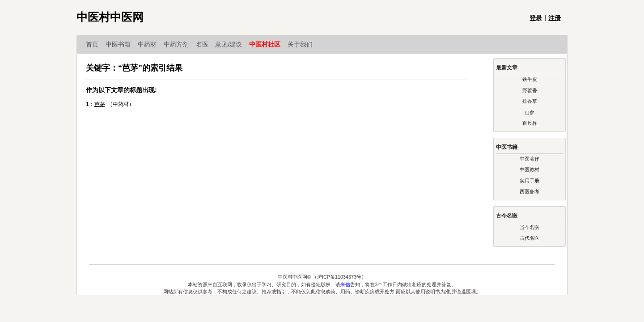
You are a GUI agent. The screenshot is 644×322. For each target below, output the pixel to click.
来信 (345, 284)
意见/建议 (232, 44)
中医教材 (530, 169)
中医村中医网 (110, 17)
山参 (530, 112)
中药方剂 (180, 44)
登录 (536, 18)
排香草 (530, 101)
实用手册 (530, 181)
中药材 (151, 44)
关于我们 (300, 44)
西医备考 (530, 191)
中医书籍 (122, 44)
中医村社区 (268, 44)
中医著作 (530, 159)
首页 (96, 44)
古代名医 (530, 238)
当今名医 (530, 227)
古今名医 (507, 216)
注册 (555, 18)
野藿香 (530, 90)
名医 (206, 44)
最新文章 (507, 68)
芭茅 (100, 104)
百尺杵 (530, 123)
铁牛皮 (530, 79)
